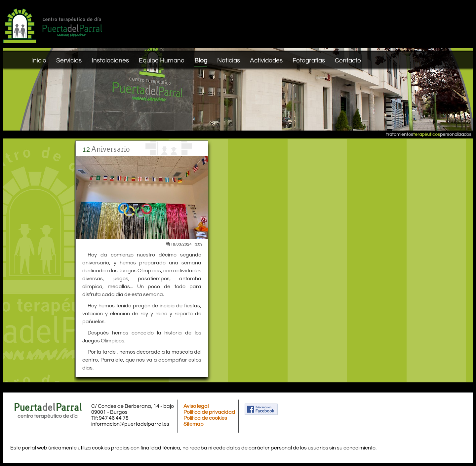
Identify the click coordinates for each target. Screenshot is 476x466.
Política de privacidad (209, 412)
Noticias (229, 60)
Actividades (266, 60)
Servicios (69, 60)
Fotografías (309, 60)
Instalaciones (110, 60)
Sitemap (194, 424)
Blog (201, 60)
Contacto (348, 60)
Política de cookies (205, 418)
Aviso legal (196, 406)
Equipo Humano (162, 60)
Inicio (39, 60)
